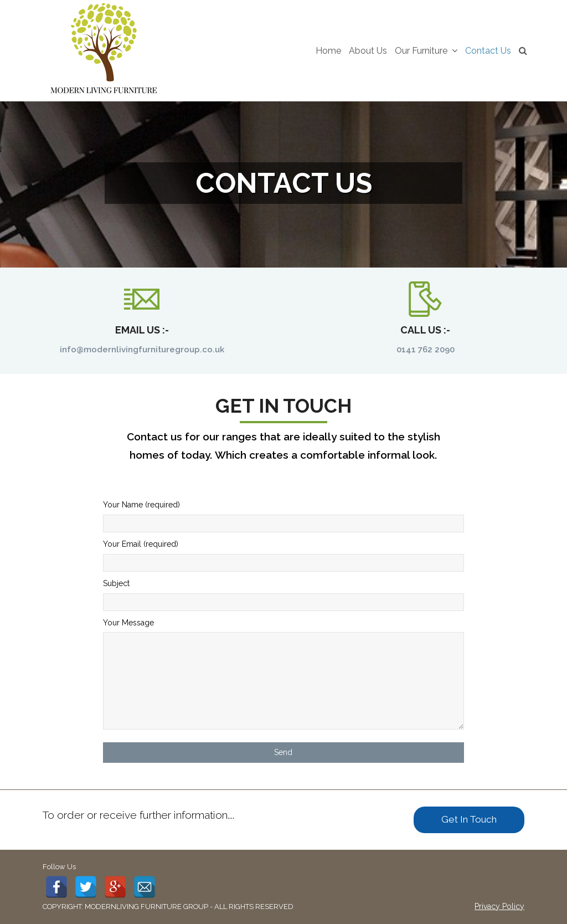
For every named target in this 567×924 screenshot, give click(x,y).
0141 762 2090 (426, 350)
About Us (368, 51)
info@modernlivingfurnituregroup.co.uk (142, 350)
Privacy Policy (499, 906)
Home (328, 51)
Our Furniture (426, 51)
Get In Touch (469, 819)
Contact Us (488, 51)
